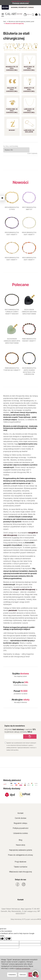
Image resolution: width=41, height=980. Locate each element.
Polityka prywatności (21, 828)
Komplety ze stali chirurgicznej (29, 90)
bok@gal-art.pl (32, 911)
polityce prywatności (23, 968)
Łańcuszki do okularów (29, 131)
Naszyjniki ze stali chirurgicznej (29, 68)
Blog (20, 840)
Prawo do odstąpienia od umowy (20, 855)
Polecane (20, 285)
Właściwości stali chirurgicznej (20, 872)
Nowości (21, 182)
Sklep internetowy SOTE (18, 919)
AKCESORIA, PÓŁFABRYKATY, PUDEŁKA (22, 7)
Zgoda (32, 975)
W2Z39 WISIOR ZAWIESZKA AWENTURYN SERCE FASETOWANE (12, 341)
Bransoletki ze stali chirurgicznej (12, 68)
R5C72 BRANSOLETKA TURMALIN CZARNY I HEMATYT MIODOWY (12, 312)
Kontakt (20, 813)
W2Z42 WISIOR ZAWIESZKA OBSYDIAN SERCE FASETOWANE (29, 312)
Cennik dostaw (21, 818)
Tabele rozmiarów (20, 867)
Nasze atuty (21, 845)
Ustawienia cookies (21, 833)
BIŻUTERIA (5, 7)
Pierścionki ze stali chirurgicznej (12, 111)
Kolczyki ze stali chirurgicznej (12, 90)
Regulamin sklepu (20, 823)
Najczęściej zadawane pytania (21, 850)
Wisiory (12, 130)
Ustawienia (12, 975)
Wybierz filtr (9, 150)
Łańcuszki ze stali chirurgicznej (29, 111)
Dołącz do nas (20, 880)
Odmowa (23, 975)
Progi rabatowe (20, 862)
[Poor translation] (8, 939)
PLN (29, 14)
